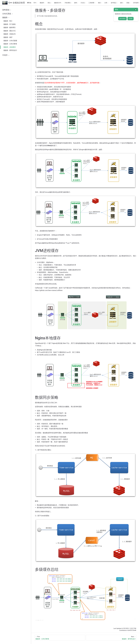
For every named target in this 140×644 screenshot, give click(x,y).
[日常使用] (136, 3)
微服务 (6, 18)
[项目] (100, 3)
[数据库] (43, 3)
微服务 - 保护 (8, 37)
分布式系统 (8, 14)
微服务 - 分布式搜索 (10, 41)
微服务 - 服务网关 (10, 27)
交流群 (131, 19)
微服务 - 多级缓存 (10, 47)
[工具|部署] (92, 3)
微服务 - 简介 (8, 21)
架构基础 (7, 10)
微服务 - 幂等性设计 (10, 50)
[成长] (122, 3)
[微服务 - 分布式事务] (60, 638)
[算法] (50, 3)
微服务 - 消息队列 (10, 34)
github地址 (122, 19)
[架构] (76, 3)
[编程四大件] (58, 3)
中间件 (6, 55)
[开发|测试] (68, 3)
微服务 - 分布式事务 (10, 44)
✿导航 (29, 3)
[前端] (129, 3)
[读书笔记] (114, 3)
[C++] (36, 3)
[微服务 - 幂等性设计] (111, 638)
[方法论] (83, 3)
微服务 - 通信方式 (10, 31)
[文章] (106, 3)
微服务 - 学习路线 (10, 24)
